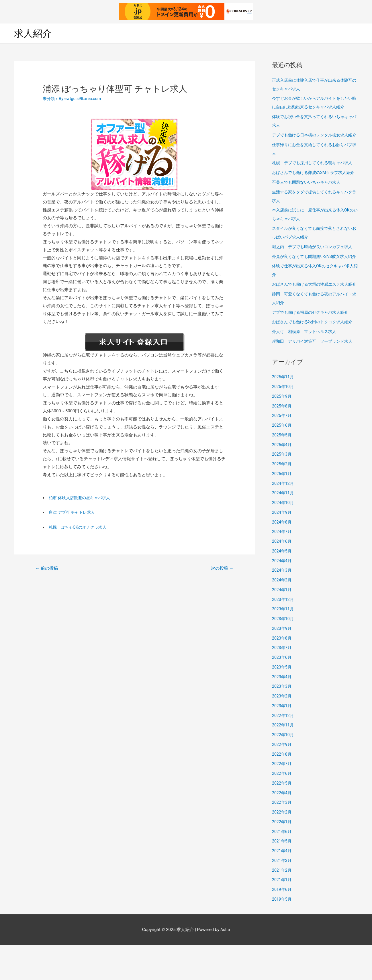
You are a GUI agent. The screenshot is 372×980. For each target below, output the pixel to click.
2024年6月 (282, 576)
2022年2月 (282, 847)
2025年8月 (282, 441)
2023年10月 (284, 653)
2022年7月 (282, 798)
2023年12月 (284, 634)
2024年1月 (282, 624)
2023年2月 (282, 731)
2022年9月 (282, 779)
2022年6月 (282, 808)
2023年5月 (282, 702)
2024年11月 (284, 528)
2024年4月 (282, 595)
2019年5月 (282, 934)
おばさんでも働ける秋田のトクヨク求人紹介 (315, 356)
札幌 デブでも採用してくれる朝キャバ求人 (315, 172)
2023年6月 (282, 692)
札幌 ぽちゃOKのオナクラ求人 (80, 528)
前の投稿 (48, 569)
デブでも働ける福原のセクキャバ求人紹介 (313, 347)
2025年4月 (282, 479)
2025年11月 (284, 411)
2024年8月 (282, 557)
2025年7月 (282, 450)
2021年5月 (282, 876)
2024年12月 (284, 518)
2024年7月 (282, 566)
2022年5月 (282, 818)
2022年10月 (284, 769)
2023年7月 (282, 682)
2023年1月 (282, 740)
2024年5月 (282, 586)
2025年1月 (282, 508)
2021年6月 (282, 866)
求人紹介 (34, 33)
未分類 (49, 99)
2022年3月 (282, 837)
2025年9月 (282, 431)
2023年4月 (282, 712)
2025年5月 (282, 470)
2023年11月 (284, 644)
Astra (225, 964)
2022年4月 (282, 828)
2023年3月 (282, 721)
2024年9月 (282, 547)
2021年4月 (282, 885)
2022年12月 (284, 750)
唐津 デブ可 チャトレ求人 (73, 513)
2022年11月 (284, 760)
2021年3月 (282, 895)
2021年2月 (282, 905)
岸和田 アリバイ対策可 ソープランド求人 (315, 376)
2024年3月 (282, 605)
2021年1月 (282, 914)
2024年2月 (282, 615)
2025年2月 (282, 499)
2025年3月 (282, 489)
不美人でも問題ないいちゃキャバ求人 (309, 200)
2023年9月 (282, 663)
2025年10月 (284, 421)
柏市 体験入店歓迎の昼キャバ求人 (82, 498)
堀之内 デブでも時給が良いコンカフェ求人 (315, 264)
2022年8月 (282, 789)
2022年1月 (282, 856)
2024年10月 (284, 537)
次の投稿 (221, 569)
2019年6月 (282, 924)
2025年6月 (282, 460)
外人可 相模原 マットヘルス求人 (306, 366)
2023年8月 (282, 673)
